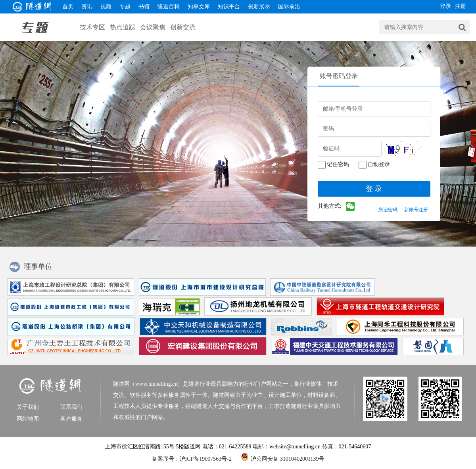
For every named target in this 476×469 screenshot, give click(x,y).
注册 (461, 6)
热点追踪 (123, 27)
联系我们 (71, 407)
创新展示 (259, 7)
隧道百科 (169, 7)
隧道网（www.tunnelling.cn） (148, 384)
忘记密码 (388, 210)
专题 (125, 7)
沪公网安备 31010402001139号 (282, 457)
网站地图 (28, 419)
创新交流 (183, 27)
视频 (106, 7)
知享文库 (199, 7)
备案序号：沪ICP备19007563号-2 (192, 459)
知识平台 (229, 7)
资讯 (87, 7)
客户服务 (71, 419)
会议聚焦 (153, 27)
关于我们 (28, 407)
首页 (68, 7)
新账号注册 (416, 210)
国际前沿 (289, 7)
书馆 (144, 7)
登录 (445, 6)
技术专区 (92, 27)
